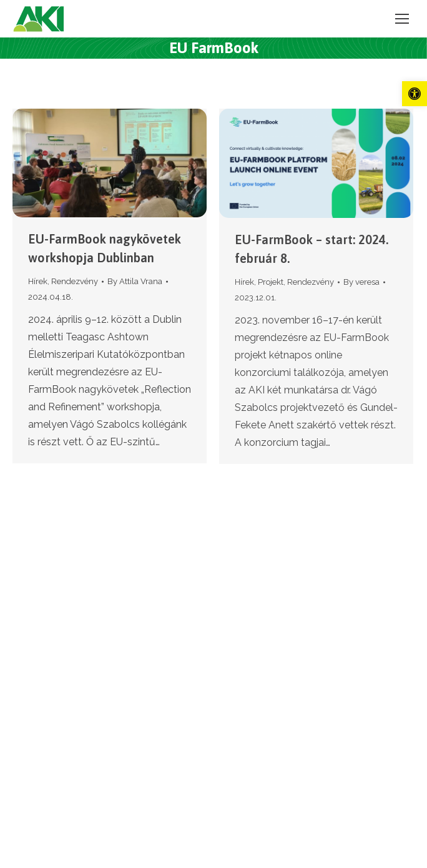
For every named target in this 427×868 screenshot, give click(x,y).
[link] (415, 94)
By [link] (135, 281)
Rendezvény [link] (75, 281)
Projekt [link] (271, 282)
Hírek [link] (38, 281)
